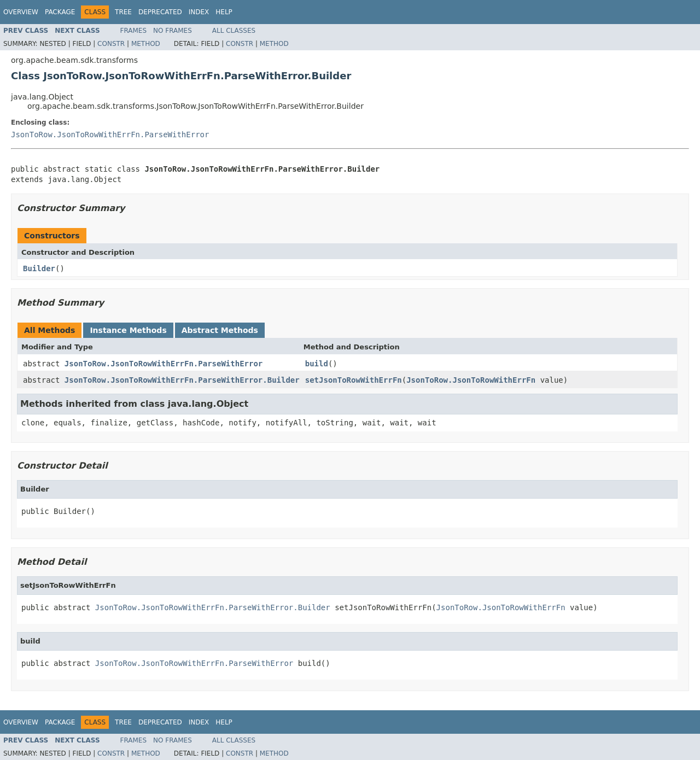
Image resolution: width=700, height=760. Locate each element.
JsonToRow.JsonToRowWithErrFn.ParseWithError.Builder (182, 380)
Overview (21, 12)
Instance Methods (128, 330)
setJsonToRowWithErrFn (354, 380)
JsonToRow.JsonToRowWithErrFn (471, 380)
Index (199, 12)
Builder (39, 268)
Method (146, 44)
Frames (134, 31)
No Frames (173, 31)
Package (60, 12)
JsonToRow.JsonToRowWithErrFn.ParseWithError (110, 135)
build (317, 364)
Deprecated (160, 12)
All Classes (234, 31)
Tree (123, 12)
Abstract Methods (220, 330)
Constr (111, 44)
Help (224, 12)
